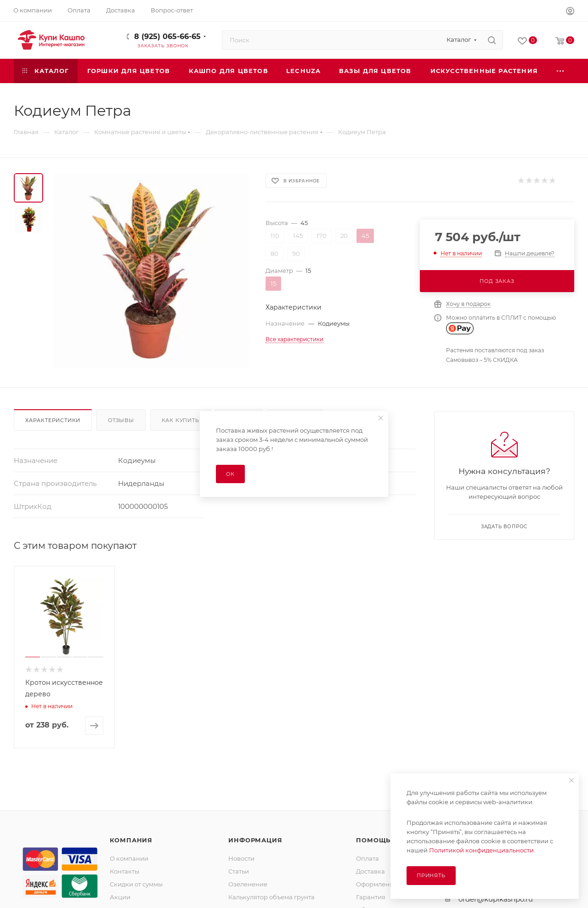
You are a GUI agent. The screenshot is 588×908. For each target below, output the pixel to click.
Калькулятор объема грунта (271, 897)
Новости (241, 858)
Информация (255, 840)
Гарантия (371, 897)
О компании (129, 858)
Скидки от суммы (136, 884)
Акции (120, 897)
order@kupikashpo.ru (496, 899)
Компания (131, 840)
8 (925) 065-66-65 (167, 37)
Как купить (181, 420)
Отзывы (121, 420)
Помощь (373, 840)
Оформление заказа (388, 884)
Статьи (239, 871)
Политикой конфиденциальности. (482, 850)
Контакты (124, 871)
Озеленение (248, 884)
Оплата (367, 858)
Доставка (370, 871)
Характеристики (53, 420)
